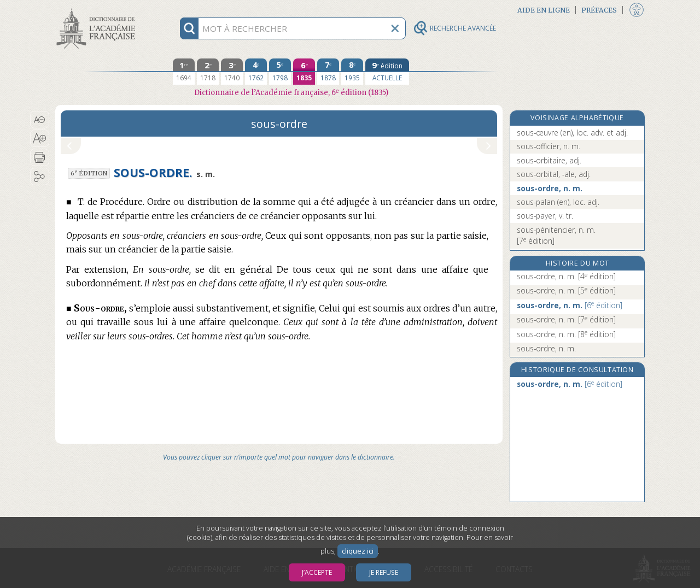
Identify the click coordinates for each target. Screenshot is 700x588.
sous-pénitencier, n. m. (556, 235)
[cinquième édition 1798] (280, 72)
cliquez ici (358, 551)
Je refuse (384, 572)
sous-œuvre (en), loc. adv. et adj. (572, 133)
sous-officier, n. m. (549, 146)
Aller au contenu (98, 10)
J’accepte (317, 572)
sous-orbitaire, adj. (549, 160)
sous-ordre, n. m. (550, 188)
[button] (40, 120)
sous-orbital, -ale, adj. (554, 174)
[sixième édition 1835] (304, 72)
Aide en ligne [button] (544, 10)
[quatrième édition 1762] (256, 72)
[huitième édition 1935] (352, 72)
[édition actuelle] (387, 72)
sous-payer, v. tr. (545, 216)
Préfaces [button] (599, 10)
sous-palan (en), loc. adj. (558, 202)
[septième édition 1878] (328, 72)
